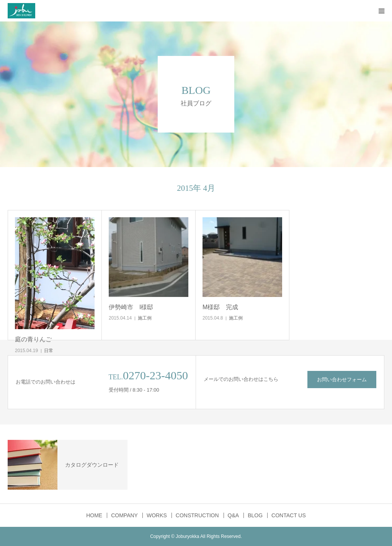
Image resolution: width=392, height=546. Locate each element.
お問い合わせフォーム (342, 380)
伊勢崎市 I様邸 (131, 307)
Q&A (234, 515)
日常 (49, 351)
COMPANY (124, 515)
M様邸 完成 (220, 307)
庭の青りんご (33, 339)
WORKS (157, 515)
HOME (94, 515)
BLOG (255, 515)
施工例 (145, 318)
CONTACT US (289, 515)
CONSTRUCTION (197, 515)
